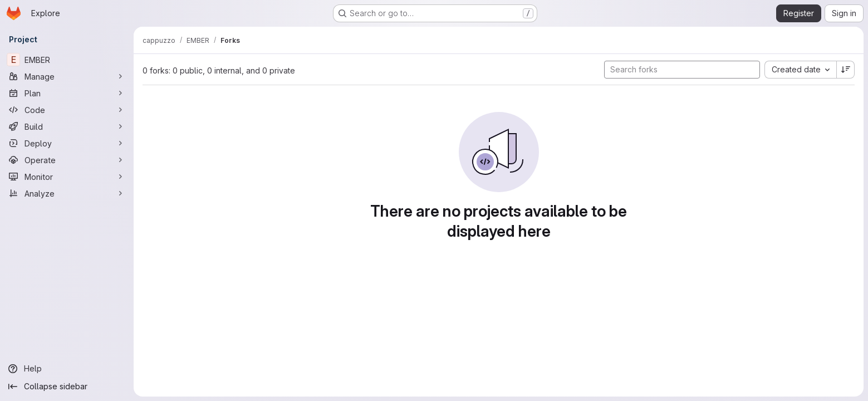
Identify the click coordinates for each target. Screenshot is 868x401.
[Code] (67, 110)
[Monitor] (67, 177)
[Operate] (67, 160)
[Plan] (67, 93)
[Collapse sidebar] (67, 387)
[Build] (67, 126)
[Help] (67, 369)
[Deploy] (67, 143)
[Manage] (67, 76)
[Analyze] (67, 193)
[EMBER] (67, 60)
